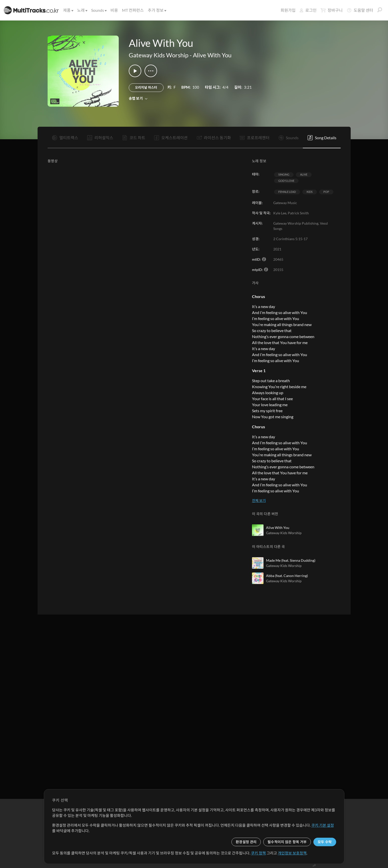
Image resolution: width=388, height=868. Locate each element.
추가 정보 (157, 10)
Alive (304, 174)
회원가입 (288, 10)
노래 (82, 10)
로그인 (308, 10)
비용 (114, 10)
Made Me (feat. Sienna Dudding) (291, 560)
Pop (326, 192)
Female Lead (287, 192)
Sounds (99, 10)
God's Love (286, 181)
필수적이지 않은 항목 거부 (287, 842)
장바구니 (332, 10)
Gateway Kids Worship (159, 55)
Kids (310, 192)
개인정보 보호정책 (292, 853)
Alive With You (212, 55)
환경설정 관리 (246, 842)
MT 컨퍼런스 (133, 10)
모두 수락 (325, 842)
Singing (284, 174)
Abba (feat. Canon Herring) (287, 576)
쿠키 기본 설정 (323, 825)
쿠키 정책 (258, 853)
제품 (68, 10)
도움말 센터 (360, 10)
